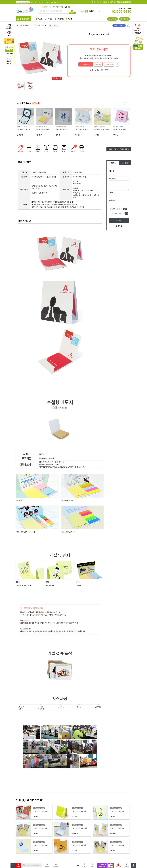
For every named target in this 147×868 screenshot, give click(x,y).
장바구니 (112, 2)
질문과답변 (118, 2)
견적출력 (98, 64)
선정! (56, 7)
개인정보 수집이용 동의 (117, 213)
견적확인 (119, 226)
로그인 (93, 2)
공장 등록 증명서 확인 (23, 2)
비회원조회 (105, 2)
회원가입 (99, 2)
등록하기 (119, 221)
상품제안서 (109, 64)
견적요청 (86, 64)
